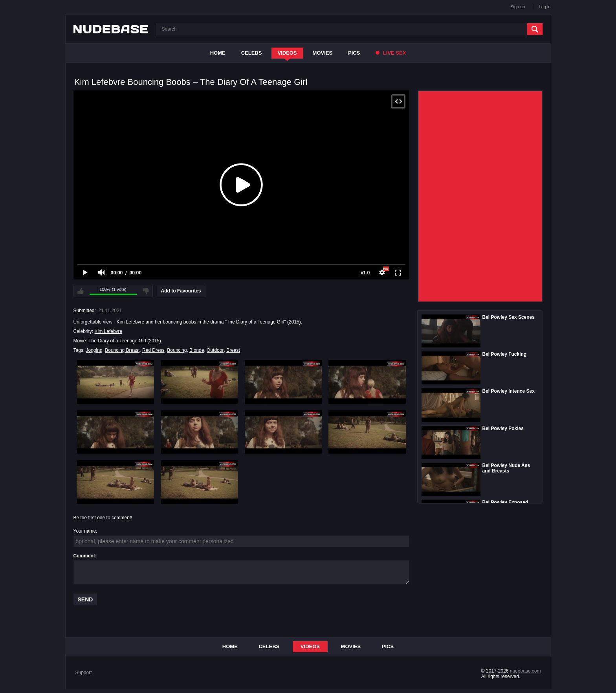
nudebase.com (525, 671)
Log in (545, 7)
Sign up (518, 7)
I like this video (81, 291)
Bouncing (177, 350)
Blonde (197, 350)
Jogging (94, 350)
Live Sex (391, 53)
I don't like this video (146, 291)
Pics (354, 53)
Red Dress (153, 350)
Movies (323, 53)
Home (218, 53)
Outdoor (215, 350)
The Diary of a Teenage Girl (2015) (125, 341)
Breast (233, 350)
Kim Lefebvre (109, 331)
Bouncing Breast (122, 350)
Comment (84, 556)
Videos (287, 53)
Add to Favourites (181, 291)
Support (84, 673)
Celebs (252, 53)
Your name (85, 531)
